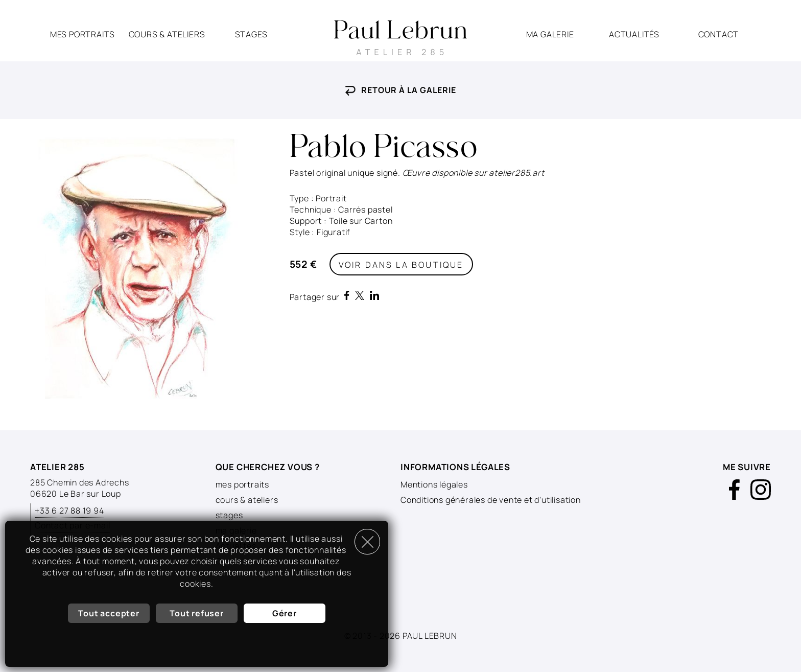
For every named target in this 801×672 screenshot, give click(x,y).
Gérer (285, 613)
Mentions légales (434, 484)
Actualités (634, 34)
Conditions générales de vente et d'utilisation (491, 500)
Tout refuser (197, 613)
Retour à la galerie (401, 90)
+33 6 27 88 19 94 (69, 511)
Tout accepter (109, 613)
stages (251, 34)
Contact (719, 34)
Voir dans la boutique (401, 265)
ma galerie (550, 34)
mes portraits (83, 34)
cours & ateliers (167, 34)
